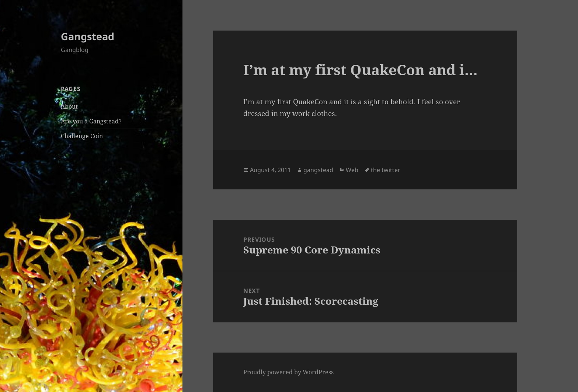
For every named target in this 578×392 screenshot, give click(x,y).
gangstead (318, 170)
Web (352, 170)
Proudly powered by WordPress (288, 372)
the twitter (386, 170)
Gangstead (88, 36)
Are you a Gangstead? (91, 121)
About (69, 106)
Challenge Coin (82, 136)
